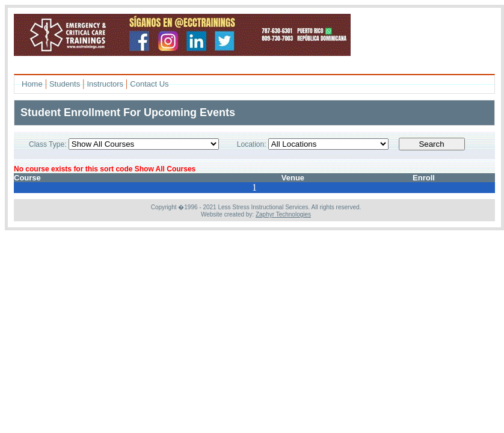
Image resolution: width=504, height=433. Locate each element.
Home (32, 84)
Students (65, 84)
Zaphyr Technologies (283, 214)
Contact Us (149, 84)
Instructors (105, 84)
